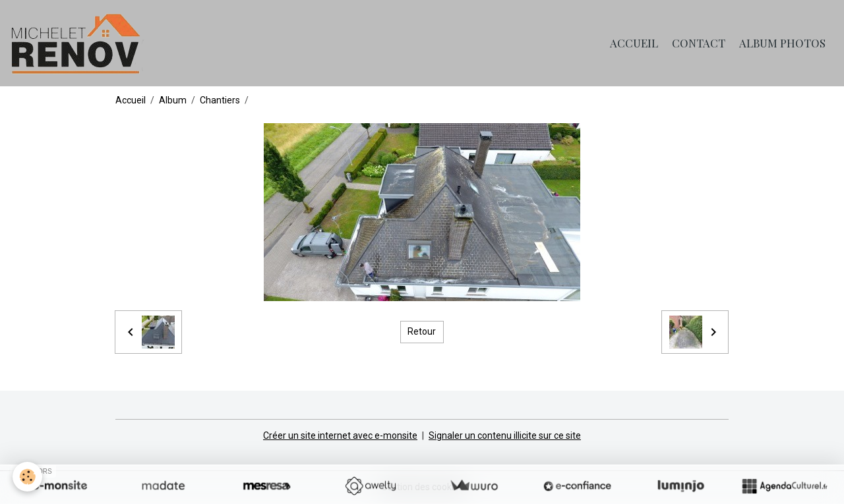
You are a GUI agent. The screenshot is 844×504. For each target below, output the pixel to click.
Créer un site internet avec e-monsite (340, 435)
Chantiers (220, 100)
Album (173, 100)
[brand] (79, 43)
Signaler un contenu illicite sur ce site (505, 435)
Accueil (634, 43)
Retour (422, 331)
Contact (699, 43)
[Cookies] (28, 477)
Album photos (782, 43)
